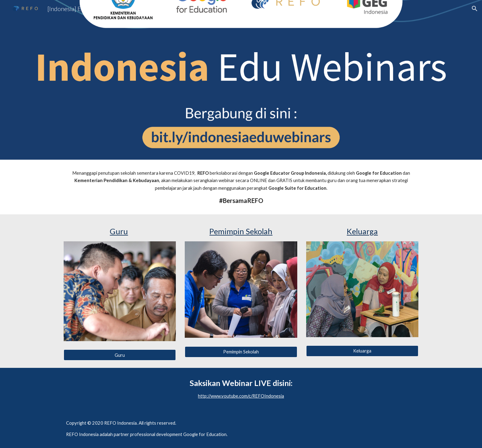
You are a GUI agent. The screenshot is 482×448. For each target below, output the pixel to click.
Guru (119, 231)
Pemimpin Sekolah (241, 231)
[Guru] (120, 355)
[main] (241, 187)
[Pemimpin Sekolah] (241, 352)
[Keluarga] (362, 351)
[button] (475, 9)
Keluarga (362, 231)
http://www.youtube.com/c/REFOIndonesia (241, 396)
